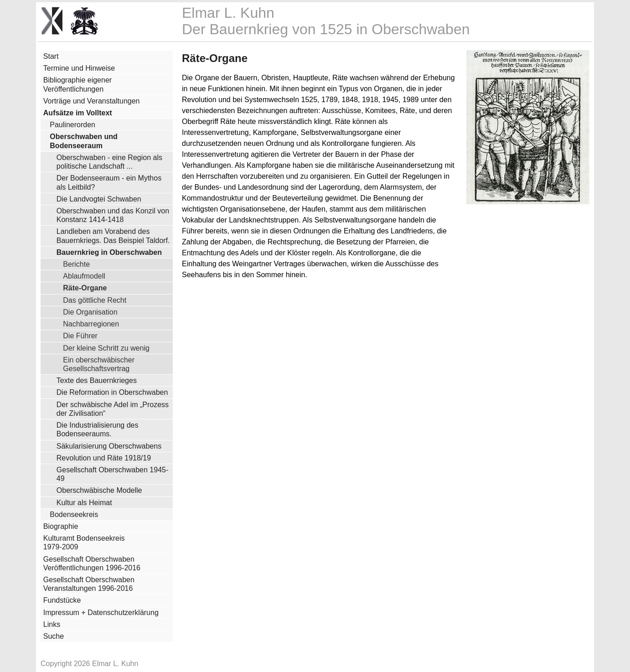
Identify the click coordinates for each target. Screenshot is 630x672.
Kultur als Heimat (84, 503)
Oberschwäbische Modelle (99, 490)
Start (51, 56)
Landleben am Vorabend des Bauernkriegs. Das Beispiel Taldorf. (113, 236)
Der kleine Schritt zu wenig (106, 348)
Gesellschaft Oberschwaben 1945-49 (112, 474)
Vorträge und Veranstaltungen (92, 101)
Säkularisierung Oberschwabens (109, 446)
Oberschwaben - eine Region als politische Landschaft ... (109, 162)
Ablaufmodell (84, 276)
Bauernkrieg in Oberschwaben (109, 252)
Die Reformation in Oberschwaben (112, 392)
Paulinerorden (72, 125)
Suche (54, 636)
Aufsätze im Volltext (78, 113)
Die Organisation (90, 312)
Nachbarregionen (91, 324)
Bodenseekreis (74, 514)
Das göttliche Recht (95, 300)
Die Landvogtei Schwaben (99, 199)
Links (52, 624)
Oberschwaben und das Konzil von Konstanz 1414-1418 (113, 215)
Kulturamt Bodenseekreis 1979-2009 (84, 543)
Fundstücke (62, 600)
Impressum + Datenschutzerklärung (101, 613)
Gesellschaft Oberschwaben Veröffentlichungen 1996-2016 (92, 563)
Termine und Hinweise (79, 68)
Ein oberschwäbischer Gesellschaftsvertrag (99, 364)
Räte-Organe (85, 288)
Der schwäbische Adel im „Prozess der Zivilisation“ (113, 409)
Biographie (61, 526)
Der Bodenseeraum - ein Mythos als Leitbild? (109, 182)
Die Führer (80, 336)
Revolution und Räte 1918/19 (104, 458)
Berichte (76, 264)
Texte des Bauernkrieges (97, 380)
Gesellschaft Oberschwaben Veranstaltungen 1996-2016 (89, 584)
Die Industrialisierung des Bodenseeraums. (98, 429)
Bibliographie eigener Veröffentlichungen (77, 84)
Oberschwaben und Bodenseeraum (83, 141)
